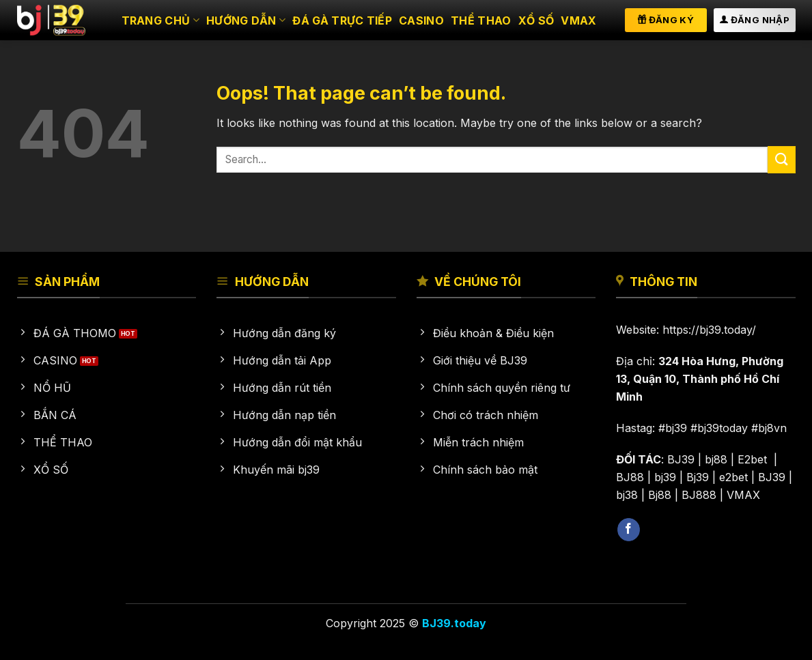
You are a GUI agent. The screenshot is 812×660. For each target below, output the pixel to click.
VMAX (578, 20)
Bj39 (698, 477)
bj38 (627, 495)
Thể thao (481, 20)
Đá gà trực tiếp (342, 20)
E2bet (754, 459)
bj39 (665, 477)
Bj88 (660, 495)
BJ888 (699, 495)
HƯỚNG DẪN (246, 20)
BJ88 (630, 477)
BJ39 (681, 459)
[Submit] (781, 159)
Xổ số (536, 20)
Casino (421, 20)
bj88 (716, 459)
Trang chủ (160, 20)
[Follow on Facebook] (629, 530)
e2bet (733, 477)
